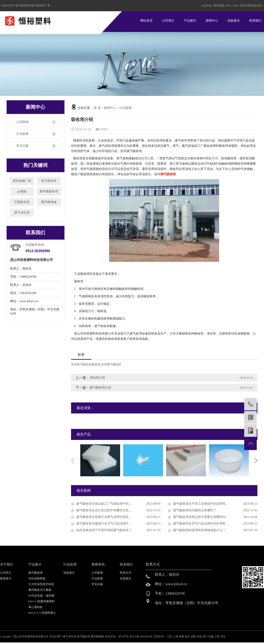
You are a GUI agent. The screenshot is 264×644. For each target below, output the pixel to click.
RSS (228, 6)
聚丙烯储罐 (49, 202)
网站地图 (219, 6)
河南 (199, 637)
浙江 (205, 637)
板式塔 (213, 158)
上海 (176, 637)
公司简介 (168, 21)
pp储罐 (22, 191)
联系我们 (255, 21)
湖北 (188, 637)
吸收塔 (96, 364)
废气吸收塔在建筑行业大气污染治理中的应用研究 (110, 524)
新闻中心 (212, 21)
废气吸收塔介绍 (100, 388)
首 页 (97, 108)
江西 (217, 637)
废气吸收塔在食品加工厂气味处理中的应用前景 (109, 504)
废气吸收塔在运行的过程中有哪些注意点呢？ (107, 510)
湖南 (193, 637)
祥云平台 (124, 637)
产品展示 (190, 21)
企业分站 (207, 6)
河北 (223, 637)
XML (235, 6)
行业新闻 (22, 134)
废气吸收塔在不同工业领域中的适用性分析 (202, 504)
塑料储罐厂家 (22, 181)
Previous (73, 460)
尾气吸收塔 (49, 181)
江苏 (170, 637)
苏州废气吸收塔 (111, 364)
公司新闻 (22, 122)
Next (256, 460)
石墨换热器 (22, 202)
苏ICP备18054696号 (141, 637)
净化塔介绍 (97, 378)
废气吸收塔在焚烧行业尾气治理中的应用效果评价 (110, 517)
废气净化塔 (22, 213)
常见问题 (22, 146)
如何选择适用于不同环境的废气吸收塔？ (104, 530)
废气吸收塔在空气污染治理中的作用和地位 (202, 524)
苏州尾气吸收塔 (81, 364)
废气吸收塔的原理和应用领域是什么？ (199, 530)
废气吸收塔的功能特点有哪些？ (195, 510)
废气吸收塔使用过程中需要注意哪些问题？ (202, 517)
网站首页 (147, 21)
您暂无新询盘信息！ (252, 6)
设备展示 (234, 21)
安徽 (211, 637)
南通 (182, 637)
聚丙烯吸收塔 (49, 191)
